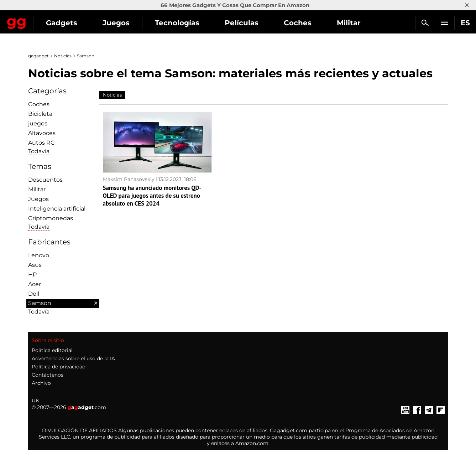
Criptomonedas (51, 218)
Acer (35, 284)
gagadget (38, 56)
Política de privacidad (59, 367)
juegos (38, 123)
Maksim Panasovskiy (129, 179)
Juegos (179, 23)
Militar (37, 189)
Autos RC (41, 143)
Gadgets (124, 23)
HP (32, 275)
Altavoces (42, 133)
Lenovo (39, 255)
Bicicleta (40, 114)
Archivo (41, 383)
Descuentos (45, 180)
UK (35, 400)
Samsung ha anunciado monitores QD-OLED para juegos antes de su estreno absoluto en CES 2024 (152, 196)
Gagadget (48, 20)
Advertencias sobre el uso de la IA (73, 358)
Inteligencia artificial (57, 209)
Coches (39, 104)
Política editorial (52, 350)
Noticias (63, 56)
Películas (304, 23)
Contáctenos (48, 375)
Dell (34, 294)
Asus (35, 265)
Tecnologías (240, 23)
